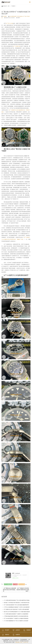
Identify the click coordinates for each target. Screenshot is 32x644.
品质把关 (16, 630)
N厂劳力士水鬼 (9, 23)
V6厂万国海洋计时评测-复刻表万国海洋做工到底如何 (23, 590)
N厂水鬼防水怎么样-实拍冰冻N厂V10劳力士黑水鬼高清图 (16, 609)
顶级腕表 (27, 630)
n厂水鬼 (15, 584)
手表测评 (13, 6)
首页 (9, 6)
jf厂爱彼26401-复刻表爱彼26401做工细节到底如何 (9, 590)
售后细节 (5, 630)
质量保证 (5, 635)
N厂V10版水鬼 (17, 46)
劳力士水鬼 (22, 584)
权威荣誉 (16, 635)
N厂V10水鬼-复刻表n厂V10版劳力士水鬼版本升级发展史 (16, 618)
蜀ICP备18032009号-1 (14, 641)
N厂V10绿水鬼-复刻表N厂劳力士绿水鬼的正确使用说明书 (16, 605)
